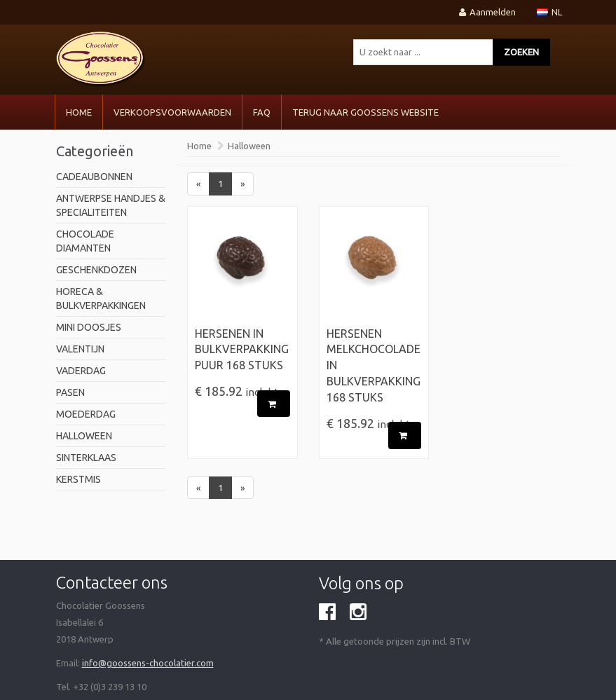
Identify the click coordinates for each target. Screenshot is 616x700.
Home (79, 112)
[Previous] (198, 184)
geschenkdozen (96, 270)
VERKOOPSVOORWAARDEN (172, 112)
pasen (70, 392)
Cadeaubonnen (94, 177)
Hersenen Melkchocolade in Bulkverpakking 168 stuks (374, 365)
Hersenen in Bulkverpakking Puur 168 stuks (242, 350)
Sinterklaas (86, 458)
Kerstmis (78, 479)
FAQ (262, 112)
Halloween (84, 436)
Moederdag (86, 414)
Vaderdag (81, 371)
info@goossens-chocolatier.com (148, 663)
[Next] (242, 184)
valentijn (80, 349)
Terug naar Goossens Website (365, 112)
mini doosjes (89, 327)
